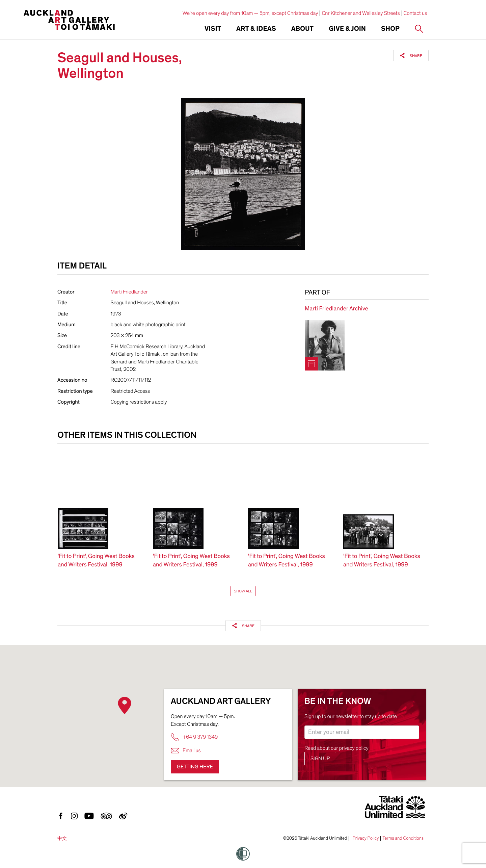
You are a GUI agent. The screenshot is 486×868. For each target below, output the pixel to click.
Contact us (415, 13)
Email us (186, 751)
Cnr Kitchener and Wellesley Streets (361, 13)
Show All (243, 591)
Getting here (195, 767)
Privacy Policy (366, 838)
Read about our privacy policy (336, 748)
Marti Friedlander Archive (336, 309)
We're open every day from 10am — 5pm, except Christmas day (250, 13)
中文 (62, 838)
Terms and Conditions (403, 838)
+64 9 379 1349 (194, 737)
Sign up (320, 759)
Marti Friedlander (129, 292)
